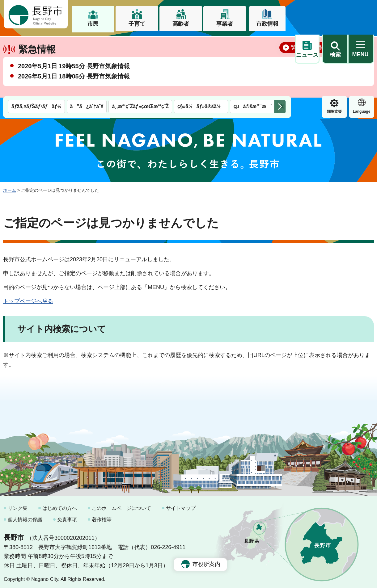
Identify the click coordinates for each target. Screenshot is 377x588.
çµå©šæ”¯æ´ (252, 42)
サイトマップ (181, 505)
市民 (93, 24)
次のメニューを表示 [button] (280, 42)
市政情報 (267, 24)
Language (335, 48)
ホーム (10, 187)
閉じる (360, 66)
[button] (335, 15)
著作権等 (102, 517)
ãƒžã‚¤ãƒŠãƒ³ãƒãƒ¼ (36, 42)
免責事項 (67, 517)
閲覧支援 (307, 48)
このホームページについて (121, 505)
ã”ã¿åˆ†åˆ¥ (87, 42)
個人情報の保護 (25, 517)
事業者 (225, 24)
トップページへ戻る (28, 298)
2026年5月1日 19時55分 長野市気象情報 (74, 85)
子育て (137, 24)
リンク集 (18, 505)
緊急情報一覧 (308, 67)
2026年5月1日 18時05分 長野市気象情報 (74, 95)
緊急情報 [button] (362, 47)
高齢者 (181, 24)
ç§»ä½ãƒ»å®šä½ (201, 42)
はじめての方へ (60, 505)
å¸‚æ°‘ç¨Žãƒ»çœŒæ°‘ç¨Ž (140, 42)
